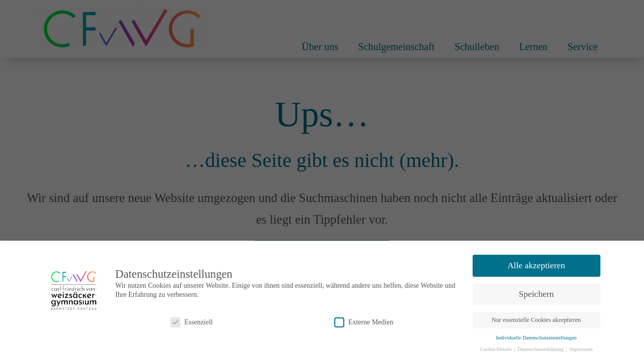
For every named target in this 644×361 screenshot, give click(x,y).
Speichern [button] (536, 294)
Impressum (581, 349)
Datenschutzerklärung (541, 349)
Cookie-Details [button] (496, 349)
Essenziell (192, 322)
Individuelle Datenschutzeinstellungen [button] (536, 338)
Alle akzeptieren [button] (536, 265)
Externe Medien (364, 322)
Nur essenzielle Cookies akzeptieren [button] (536, 320)
